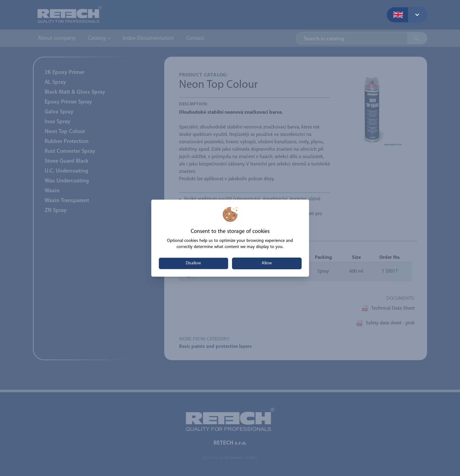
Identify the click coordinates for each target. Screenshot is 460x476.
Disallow (193, 263)
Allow (267, 263)
